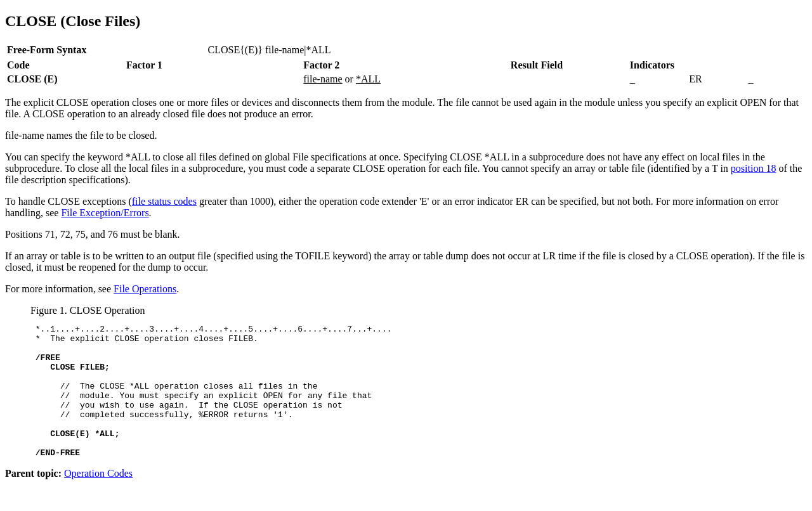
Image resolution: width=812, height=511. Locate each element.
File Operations (145, 289)
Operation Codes (98, 500)
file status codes (164, 201)
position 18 (754, 168)
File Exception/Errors (105, 213)
